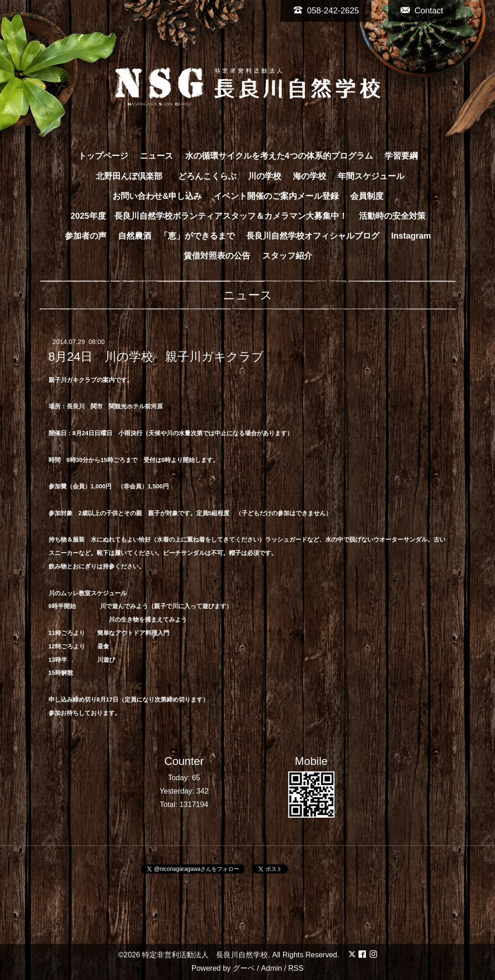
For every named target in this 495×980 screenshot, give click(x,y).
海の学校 (309, 176)
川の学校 (265, 176)
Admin (271, 968)
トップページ (103, 156)
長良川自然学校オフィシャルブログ (313, 236)
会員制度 (367, 196)
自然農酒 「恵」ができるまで (176, 236)
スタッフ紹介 (287, 256)
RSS (296, 968)
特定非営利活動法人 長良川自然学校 (205, 955)
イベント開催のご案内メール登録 (276, 196)
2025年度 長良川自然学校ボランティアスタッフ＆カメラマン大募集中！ (209, 216)
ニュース (156, 156)
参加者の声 (86, 236)
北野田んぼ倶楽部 (133, 176)
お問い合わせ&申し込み (157, 196)
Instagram (411, 236)
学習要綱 (401, 156)
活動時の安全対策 (392, 216)
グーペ (244, 968)
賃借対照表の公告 (217, 256)
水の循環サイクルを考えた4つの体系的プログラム (279, 156)
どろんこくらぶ (207, 176)
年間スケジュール (371, 176)
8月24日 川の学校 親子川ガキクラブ (156, 357)
